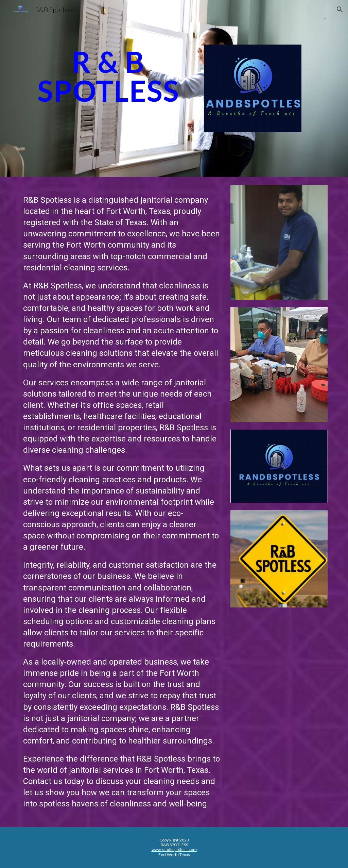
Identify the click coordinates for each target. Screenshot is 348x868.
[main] (108, 76)
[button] (340, 10)
